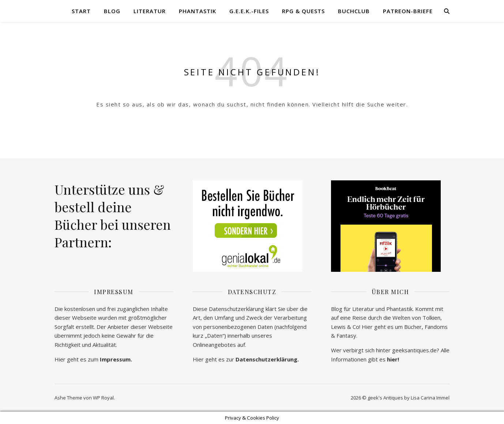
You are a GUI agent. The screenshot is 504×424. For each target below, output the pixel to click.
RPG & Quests (303, 11)
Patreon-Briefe (408, 11)
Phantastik (198, 11)
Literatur (150, 11)
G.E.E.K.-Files (249, 11)
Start (81, 11)
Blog (112, 11)
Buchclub (354, 11)
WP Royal (103, 398)
